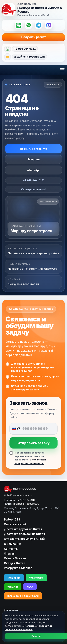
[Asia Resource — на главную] (9, 10)
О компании (13, 544)
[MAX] (49, 25)
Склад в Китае (15, 563)
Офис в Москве (15, 558)
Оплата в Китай (15, 524)
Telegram (34, 159)
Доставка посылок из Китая (24, 534)
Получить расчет (41, 37)
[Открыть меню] (62, 70)
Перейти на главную (33, 149)
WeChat (13, 587)
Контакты (11, 549)
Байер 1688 (12, 520)
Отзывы (10, 554)
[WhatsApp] (29, 25)
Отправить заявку (33, 443)
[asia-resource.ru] (32, 489)
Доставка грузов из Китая (23, 529)
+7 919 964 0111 (25, 49)
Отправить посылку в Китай (24, 539)
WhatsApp (34, 170)
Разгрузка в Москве (18, 568)
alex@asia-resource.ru (29, 57)
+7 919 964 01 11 (34, 180)
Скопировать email (34, 189)
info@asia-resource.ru (23, 596)
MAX (30, 587)
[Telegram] (39, 25)
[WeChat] (19, 25)
